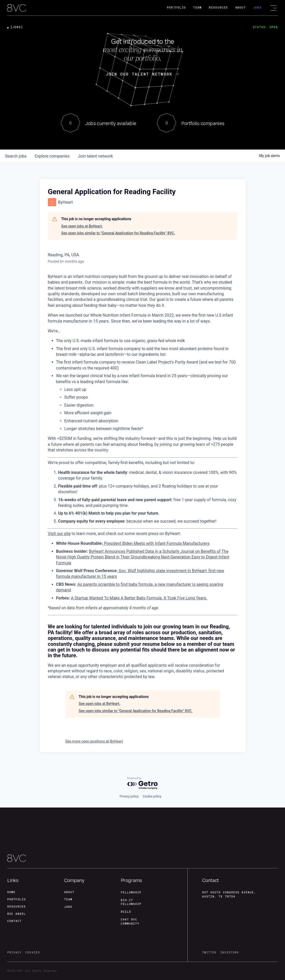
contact (14, 921)
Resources (218, 8)
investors (229, 953)
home (11, 892)
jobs (16, 156)
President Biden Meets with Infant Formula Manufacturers (156, 543)
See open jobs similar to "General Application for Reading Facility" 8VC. (118, 233)
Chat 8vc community (130, 922)
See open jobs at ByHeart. (82, 226)
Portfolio (176, 8)
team (68, 899)
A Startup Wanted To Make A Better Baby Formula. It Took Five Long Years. (139, 598)
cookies (32, 953)
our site (63, 534)
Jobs (257, 8)
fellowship (131, 892)
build (126, 912)
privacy (14, 953)
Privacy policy (129, 796)
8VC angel (16, 914)
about (69, 892)
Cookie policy (152, 796)
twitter (209, 953)
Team (197, 8)
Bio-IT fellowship (131, 902)
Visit (52, 534)
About (241, 8)
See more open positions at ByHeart (94, 741)
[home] (17, 8)
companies (52, 156)
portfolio (16, 899)
